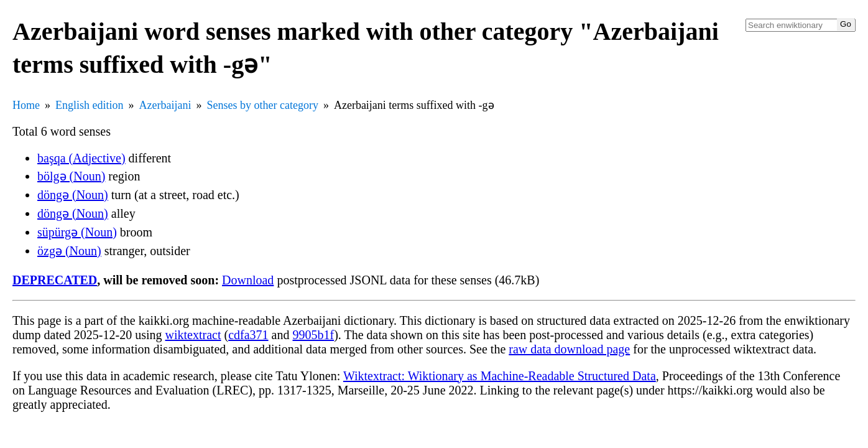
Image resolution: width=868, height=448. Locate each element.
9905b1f (313, 335)
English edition (90, 105)
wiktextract (193, 335)
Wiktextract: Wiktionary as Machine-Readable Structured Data (500, 376)
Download (248, 280)
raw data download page (569, 349)
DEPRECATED (55, 280)
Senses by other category (262, 105)
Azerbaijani (165, 105)
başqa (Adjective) (81, 158)
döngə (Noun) (73, 195)
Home (26, 105)
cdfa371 (248, 335)
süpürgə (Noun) (77, 232)
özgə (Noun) (69, 251)
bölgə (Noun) (71, 176)
